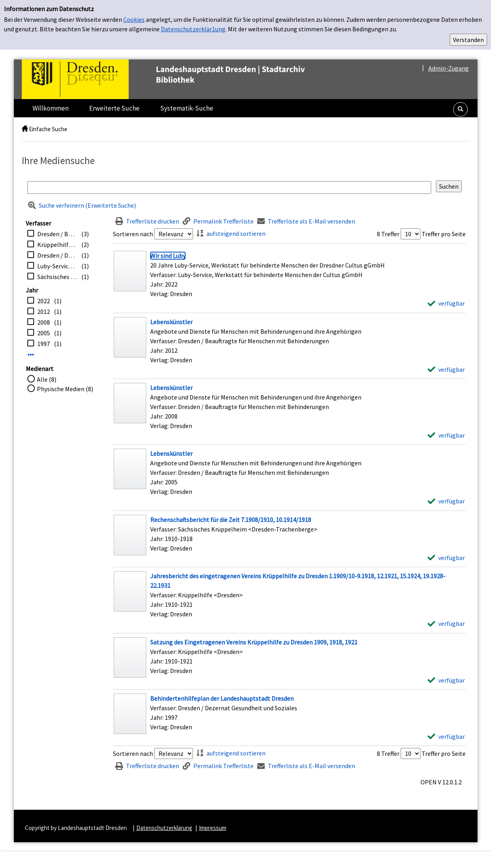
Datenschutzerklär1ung (193, 29)
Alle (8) (47, 379)
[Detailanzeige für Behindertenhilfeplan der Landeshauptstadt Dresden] (222, 698)
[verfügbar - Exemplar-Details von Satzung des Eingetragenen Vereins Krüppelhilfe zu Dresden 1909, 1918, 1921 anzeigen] (446, 680)
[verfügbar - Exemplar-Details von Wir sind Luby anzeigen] (446, 303)
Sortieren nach (133, 234)
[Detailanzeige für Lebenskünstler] (171, 322)
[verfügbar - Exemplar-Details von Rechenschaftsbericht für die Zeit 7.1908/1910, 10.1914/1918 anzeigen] (446, 558)
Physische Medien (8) (65, 389)
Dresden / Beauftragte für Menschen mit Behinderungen (57, 234)
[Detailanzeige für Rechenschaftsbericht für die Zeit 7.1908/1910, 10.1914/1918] (231, 520)
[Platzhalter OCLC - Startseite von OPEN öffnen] (180, 79)
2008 (44, 322)
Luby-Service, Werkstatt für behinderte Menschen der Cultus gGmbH (57, 266)
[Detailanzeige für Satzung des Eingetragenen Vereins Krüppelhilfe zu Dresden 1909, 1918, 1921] (254, 642)
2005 (44, 333)
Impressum (213, 828)
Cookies (134, 19)
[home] (25, 129)
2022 (44, 301)
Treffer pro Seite (444, 234)
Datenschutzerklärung (164, 828)
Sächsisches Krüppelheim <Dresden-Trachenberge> (57, 277)
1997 (44, 344)
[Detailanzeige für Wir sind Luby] (168, 256)
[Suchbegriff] (229, 187)
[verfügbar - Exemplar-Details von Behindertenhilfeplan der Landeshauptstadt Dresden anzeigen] (446, 736)
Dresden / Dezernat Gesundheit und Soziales (57, 255)
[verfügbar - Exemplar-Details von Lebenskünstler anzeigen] (446, 369)
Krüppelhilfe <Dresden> (57, 245)
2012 (44, 312)
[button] (460, 109)
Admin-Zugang (449, 68)
